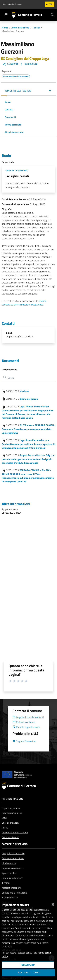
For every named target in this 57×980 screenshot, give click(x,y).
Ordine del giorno (29, 399)
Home (5, 28)
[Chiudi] (53, 904)
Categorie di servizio (15, 851)
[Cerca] (52, 15)
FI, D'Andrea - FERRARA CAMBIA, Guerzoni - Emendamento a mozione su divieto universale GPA (28, 429)
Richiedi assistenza (24, 729)
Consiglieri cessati (17, 176)
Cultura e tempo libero (13, 866)
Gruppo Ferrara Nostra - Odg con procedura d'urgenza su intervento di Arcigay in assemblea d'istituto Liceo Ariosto (28, 459)
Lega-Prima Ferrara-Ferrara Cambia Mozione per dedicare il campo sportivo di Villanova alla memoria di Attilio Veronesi (28, 444)
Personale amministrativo (15, 840)
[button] (28, 91)
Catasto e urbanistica (12, 885)
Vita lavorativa (9, 871)
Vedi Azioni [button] (29, 64)
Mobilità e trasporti (11, 895)
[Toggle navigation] (6, 14)
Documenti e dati (10, 845)
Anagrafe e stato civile (13, 861)
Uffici (4, 825)
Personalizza (28, 965)
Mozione (24, 391)
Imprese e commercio (13, 875)
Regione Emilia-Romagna (12, 4)
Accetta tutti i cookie (29, 973)
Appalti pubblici (9, 880)
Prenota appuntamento (26, 734)
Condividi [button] (10, 64)
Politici (36, 28)
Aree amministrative (12, 820)
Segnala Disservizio (24, 748)
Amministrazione (20, 28)
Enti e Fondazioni (10, 830)
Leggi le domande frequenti (28, 725)
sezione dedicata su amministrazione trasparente (24, 303)
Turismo (6, 890)
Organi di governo (11, 815)
